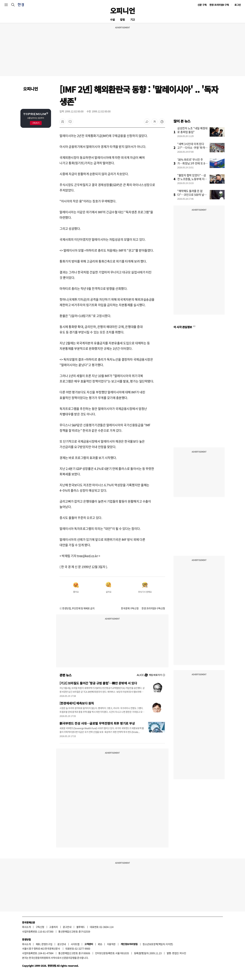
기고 (133, 20)
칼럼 (122, 20)
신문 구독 (202, 5)
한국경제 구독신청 (130, 608)
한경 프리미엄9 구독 (219, 5)
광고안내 (67, 927)
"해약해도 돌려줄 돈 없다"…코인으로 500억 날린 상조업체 (192, 195)
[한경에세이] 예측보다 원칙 (77, 703)
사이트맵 (75, 944)
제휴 (38, 944)
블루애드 (81, 927)
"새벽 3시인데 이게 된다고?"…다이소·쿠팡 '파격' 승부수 (191, 148)
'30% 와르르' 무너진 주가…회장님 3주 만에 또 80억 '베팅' (192, 163)
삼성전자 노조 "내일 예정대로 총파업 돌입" (192, 130)
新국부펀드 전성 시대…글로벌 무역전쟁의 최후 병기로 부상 (97, 723)
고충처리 (53, 927)
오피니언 (122, 11)
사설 (112, 20)
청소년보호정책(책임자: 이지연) (158, 944)
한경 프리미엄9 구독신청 (153, 608)
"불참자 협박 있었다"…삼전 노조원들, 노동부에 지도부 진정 (192, 179)
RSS (100, 944)
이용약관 (111, 944)
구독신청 (40, 927)
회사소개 (26, 927)
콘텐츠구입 (47, 944)
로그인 (238, 5)
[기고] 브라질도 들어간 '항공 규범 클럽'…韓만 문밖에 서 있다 (98, 683)
